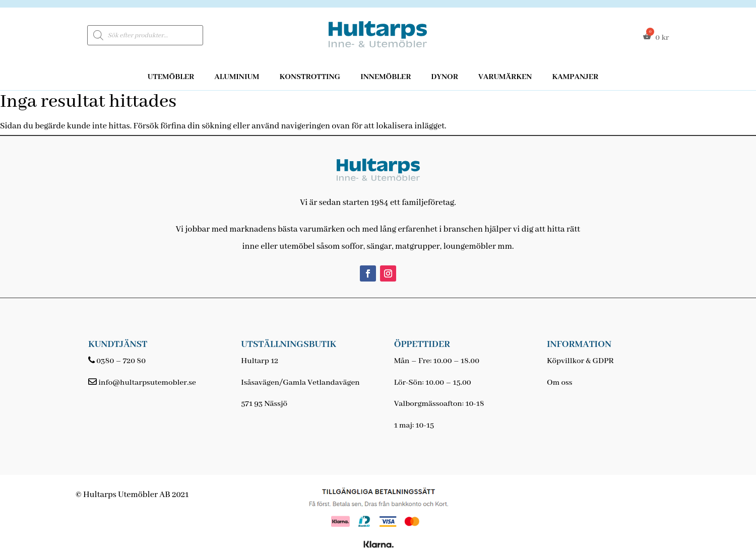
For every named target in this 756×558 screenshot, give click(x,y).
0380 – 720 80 (121, 361)
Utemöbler (171, 77)
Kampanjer (575, 77)
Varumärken (505, 77)
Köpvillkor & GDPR (580, 361)
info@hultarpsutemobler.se (147, 383)
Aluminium (237, 77)
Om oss (559, 383)
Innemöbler (386, 77)
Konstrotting (310, 77)
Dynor (445, 77)
